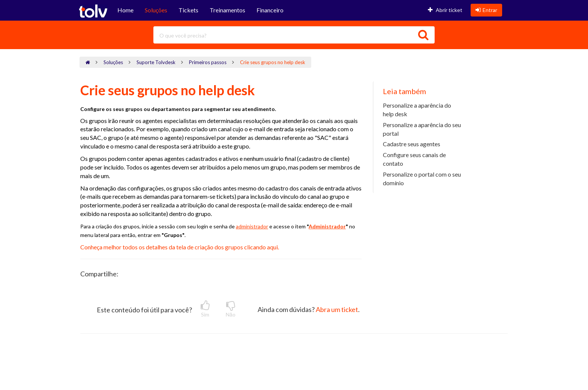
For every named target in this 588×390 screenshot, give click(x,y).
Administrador (327, 226)
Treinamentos (227, 10)
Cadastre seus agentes (412, 144)
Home (125, 10)
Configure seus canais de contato (414, 159)
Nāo (231, 309)
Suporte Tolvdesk (156, 62)
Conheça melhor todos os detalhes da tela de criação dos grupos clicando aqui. (180, 247)
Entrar (486, 10)
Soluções (156, 10)
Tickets (188, 10)
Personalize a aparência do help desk (417, 109)
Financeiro (270, 10)
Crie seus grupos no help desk (273, 62)
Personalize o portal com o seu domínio (422, 178)
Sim (205, 309)
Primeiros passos (208, 62)
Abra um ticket (337, 309)
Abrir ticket (445, 10)
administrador (252, 226)
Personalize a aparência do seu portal (422, 129)
